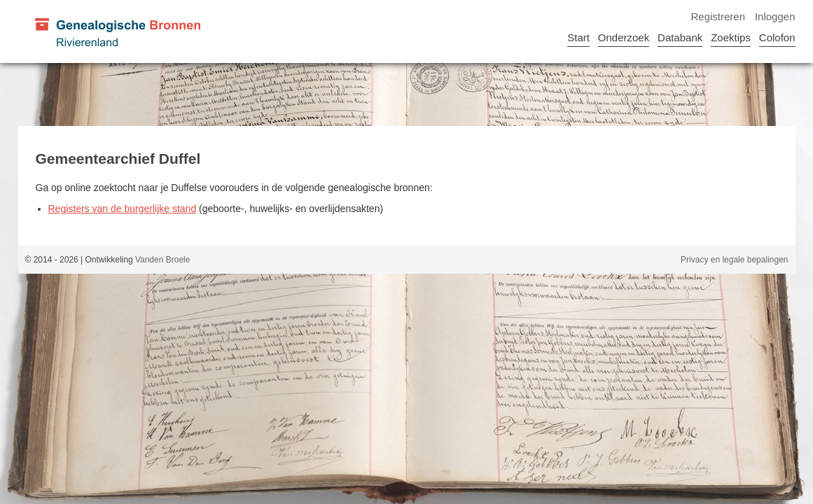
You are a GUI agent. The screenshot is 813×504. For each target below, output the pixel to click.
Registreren (718, 16)
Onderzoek (624, 37)
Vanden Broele (163, 260)
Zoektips (731, 37)
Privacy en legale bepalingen (734, 260)
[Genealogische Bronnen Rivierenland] (117, 31)
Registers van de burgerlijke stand (123, 209)
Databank (680, 37)
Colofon (777, 37)
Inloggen (775, 16)
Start (578, 37)
